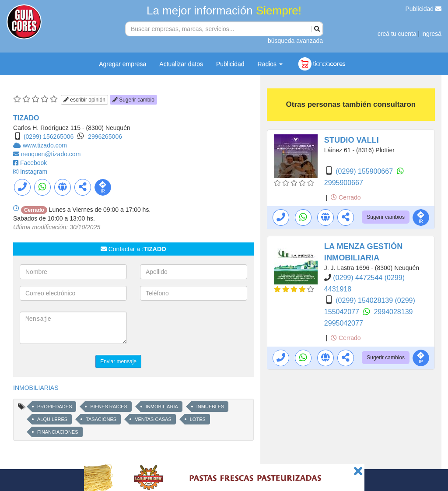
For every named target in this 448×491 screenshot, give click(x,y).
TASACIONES (101, 419)
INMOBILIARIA (162, 407)
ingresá (431, 34)
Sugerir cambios (386, 217)
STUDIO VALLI (352, 140)
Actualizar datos (181, 64)
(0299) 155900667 (365, 171)
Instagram (34, 172)
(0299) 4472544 (359, 278)
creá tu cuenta (397, 34)
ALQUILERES (52, 419)
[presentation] (206, 329)
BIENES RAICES (108, 407)
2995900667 (344, 183)
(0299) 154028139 (365, 300)
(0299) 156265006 (49, 137)
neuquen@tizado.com (51, 154)
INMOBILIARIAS (36, 388)
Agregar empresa (122, 64)
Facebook (33, 163)
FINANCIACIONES (58, 432)
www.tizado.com (45, 145)
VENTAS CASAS (153, 419)
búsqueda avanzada (295, 41)
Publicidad (424, 9)
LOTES (198, 419)
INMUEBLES (210, 407)
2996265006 (105, 137)
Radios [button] (270, 64)
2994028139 (393, 312)
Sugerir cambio (133, 100)
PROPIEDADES (54, 407)
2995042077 (344, 323)
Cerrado (346, 197)
